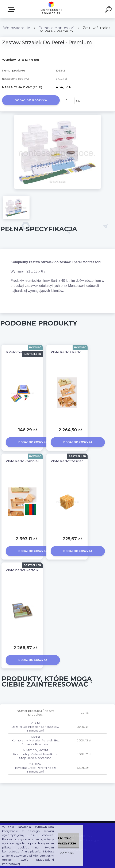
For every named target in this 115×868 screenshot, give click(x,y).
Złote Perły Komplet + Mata (28, 461)
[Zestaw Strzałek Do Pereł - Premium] (57, 116)
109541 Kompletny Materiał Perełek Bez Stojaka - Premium (35, 740)
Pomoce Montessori (56, 28)
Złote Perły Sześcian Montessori (77, 461)
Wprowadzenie (17, 28)
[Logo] (51, 9)
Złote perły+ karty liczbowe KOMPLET (37, 570)
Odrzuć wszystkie (67, 841)
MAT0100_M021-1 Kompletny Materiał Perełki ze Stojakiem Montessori (35, 754)
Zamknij (67, 853)
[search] (109, 10)
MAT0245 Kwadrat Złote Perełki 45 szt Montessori (35, 768)
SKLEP (12, 9)
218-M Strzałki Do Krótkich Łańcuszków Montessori (35, 727)
